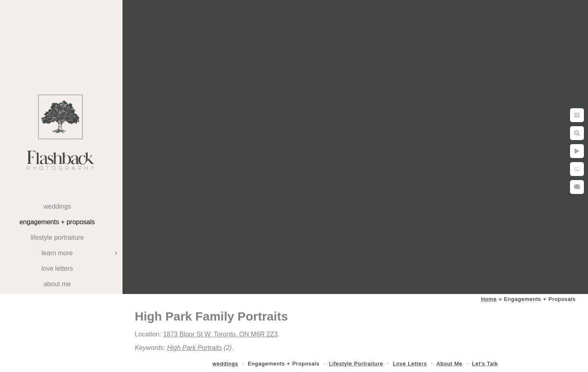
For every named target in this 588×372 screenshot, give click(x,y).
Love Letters (57, 268)
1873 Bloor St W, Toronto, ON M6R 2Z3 (220, 334)
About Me (57, 284)
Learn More (57, 253)
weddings (57, 206)
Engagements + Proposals (57, 222)
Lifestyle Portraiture (57, 237)
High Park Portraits (194, 348)
